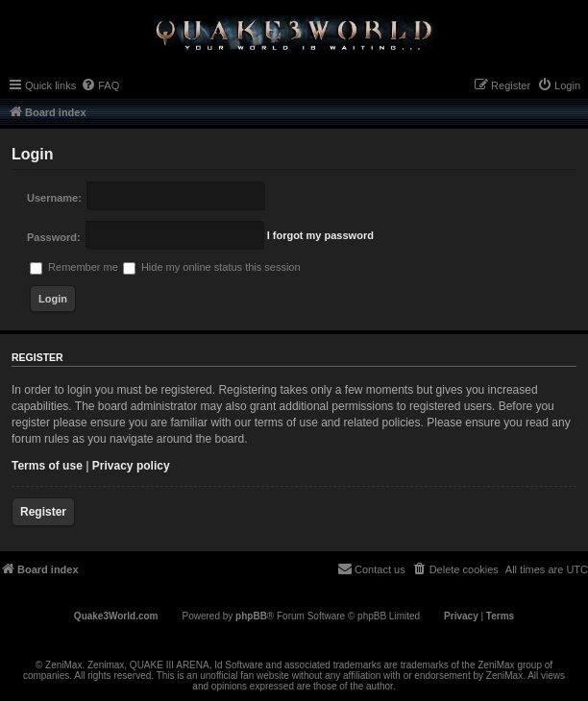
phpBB (251, 616)
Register (43, 512)
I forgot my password (320, 235)
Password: (54, 237)
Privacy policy (131, 466)
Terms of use (47, 466)
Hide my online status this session (212, 267)
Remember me (74, 267)
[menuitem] (100, 85)
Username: (54, 198)
